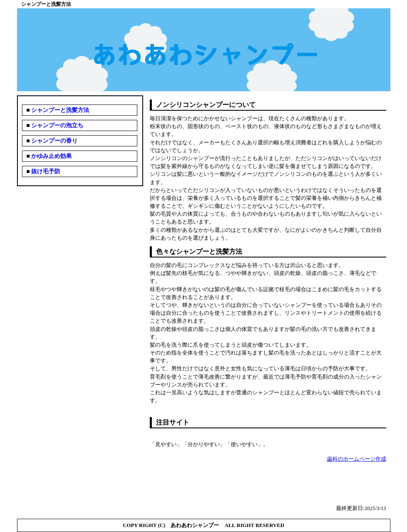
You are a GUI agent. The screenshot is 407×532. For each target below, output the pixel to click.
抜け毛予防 (45, 171)
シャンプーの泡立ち (57, 125)
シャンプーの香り (54, 141)
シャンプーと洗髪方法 (60, 110)
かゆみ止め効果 (51, 156)
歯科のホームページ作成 (357, 459)
